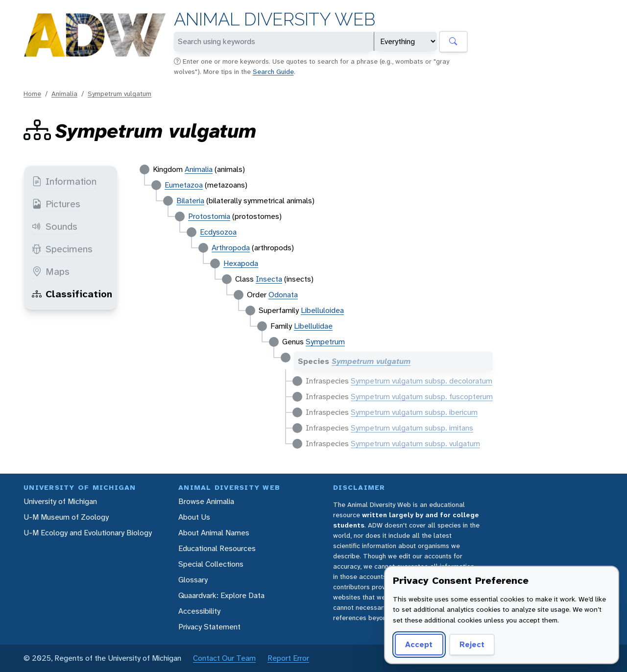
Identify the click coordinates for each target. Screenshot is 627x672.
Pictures (56, 204)
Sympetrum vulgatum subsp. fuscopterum (422, 396)
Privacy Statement (209, 627)
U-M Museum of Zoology (66, 517)
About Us (194, 517)
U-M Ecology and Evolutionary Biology (88, 533)
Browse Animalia (206, 501)
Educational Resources (217, 548)
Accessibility (199, 611)
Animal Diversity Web (275, 19)
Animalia (64, 94)
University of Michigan (60, 501)
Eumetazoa (184, 185)
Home (32, 94)
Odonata (283, 295)
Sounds (55, 226)
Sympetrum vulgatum (120, 94)
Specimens (62, 249)
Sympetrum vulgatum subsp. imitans (412, 428)
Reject (472, 644)
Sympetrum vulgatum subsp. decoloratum (422, 381)
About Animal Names (214, 533)
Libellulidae (313, 326)
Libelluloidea (322, 310)
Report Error (288, 658)
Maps (51, 271)
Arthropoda (231, 248)
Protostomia (209, 216)
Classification (72, 294)
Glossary (193, 580)
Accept (419, 644)
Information (64, 181)
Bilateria (190, 201)
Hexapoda (241, 263)
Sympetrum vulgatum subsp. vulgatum (415, 444)
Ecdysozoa (218, 232)
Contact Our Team (224, 658)
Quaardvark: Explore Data (221, 595)
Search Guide (273, 72)
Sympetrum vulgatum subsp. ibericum (414, 412)
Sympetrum (325, 342)
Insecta (269, 279)
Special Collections (211, 564)
